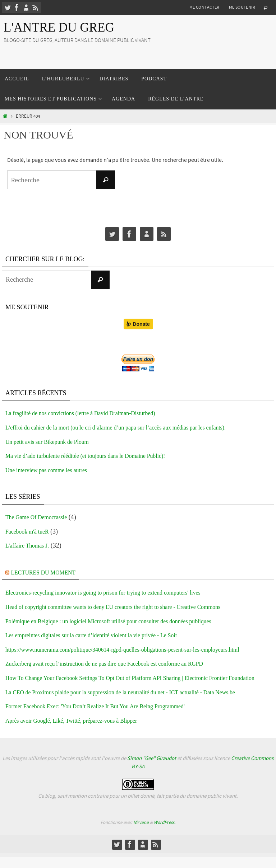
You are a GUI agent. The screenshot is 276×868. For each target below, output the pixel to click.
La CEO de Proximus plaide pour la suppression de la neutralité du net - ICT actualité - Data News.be (137, 703)
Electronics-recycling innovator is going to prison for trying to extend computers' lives (117, 592)
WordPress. (165, 833)
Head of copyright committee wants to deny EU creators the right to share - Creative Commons (129, 607)
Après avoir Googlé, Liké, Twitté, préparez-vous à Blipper (81, 731)
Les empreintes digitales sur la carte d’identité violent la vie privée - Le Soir (104, 635)
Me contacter (204, 7)
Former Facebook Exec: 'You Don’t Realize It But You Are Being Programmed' (108, 717)
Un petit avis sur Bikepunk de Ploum (53, 442)
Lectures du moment (48, 572)
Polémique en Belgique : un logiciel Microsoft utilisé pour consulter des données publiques (123, 621)
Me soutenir (242, 7)
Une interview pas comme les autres (52, 470)
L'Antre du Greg (59, 27)
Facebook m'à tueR (30, 531)
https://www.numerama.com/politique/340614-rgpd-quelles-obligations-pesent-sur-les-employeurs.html (140, 649)
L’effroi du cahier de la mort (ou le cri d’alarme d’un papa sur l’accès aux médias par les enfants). (132, 427)
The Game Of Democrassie (41, 517)
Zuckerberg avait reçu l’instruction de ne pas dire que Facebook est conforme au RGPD (119, 663)
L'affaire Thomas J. (30, 545)
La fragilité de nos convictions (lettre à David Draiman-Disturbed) (91, 413)
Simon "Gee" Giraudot (152, 769)
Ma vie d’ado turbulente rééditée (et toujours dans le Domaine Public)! (97, 456)
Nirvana (141, 833)
